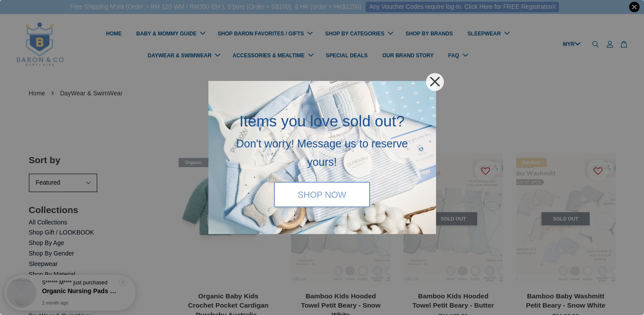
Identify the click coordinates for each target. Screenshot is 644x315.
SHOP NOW (322, 194)
